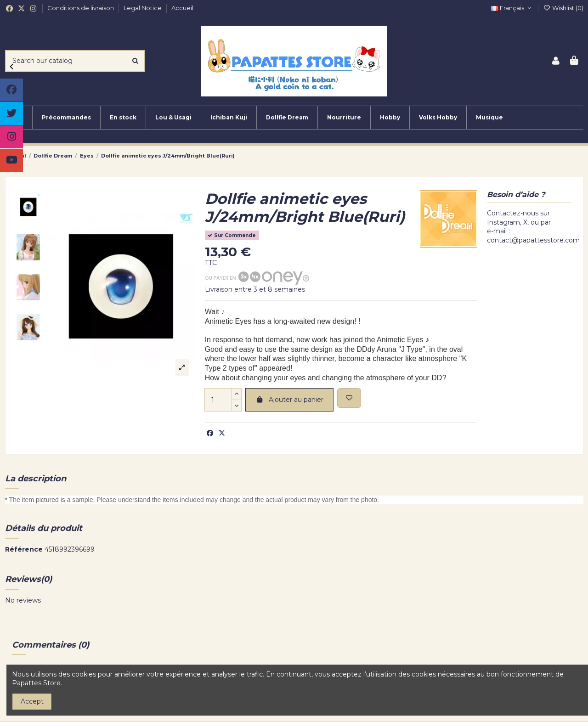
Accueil (182, 8)
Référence (24, 549)
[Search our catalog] (135, 61)
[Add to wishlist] (349, 398)
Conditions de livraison (81, 8)
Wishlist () (563, 8)
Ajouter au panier (289, 400)
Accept (32, 701)
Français (512, 8)
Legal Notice (143, 8)
